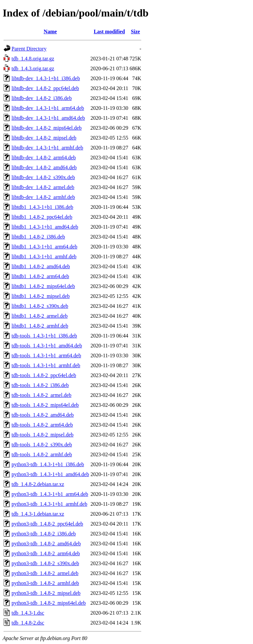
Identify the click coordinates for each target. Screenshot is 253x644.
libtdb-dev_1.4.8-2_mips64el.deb (47, 128)
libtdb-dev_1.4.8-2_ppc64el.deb (45, 88)
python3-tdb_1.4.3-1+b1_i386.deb (48, 464)
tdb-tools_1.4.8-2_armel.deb (42, 395)
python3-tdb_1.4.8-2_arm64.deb (46, 553)
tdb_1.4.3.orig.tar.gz (33, 68)
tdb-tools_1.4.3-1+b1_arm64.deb (46, 355)
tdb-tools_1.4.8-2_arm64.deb (42, 425)
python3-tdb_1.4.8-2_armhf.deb (45, 583)
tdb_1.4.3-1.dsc (28, 613)
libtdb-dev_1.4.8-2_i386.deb (42, 98)
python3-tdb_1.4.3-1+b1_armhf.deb (49, 504)
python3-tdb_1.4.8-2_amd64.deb (46, 544)
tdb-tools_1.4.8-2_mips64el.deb (45, 405)
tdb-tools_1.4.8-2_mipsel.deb (42, 435)
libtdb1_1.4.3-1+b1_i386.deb (42, 207)
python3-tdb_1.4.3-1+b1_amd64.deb (50, 474)
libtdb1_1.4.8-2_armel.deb (40, 316)
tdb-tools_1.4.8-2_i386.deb (40, 385)
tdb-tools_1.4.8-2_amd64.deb (43, 415)
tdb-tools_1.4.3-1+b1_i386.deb (44, 336)
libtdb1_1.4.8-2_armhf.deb (40, 326)
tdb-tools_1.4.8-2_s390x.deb (42, 445)
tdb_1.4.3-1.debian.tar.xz (38, 514)
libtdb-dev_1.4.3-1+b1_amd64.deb (48, 118)
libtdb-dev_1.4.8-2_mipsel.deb (44, 138)
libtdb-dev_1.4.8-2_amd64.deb (44, 167)
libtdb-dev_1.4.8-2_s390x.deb (43, 177)
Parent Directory (29, 49)
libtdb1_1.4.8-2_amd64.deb (41, 266)
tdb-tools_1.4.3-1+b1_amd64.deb (47, 346)
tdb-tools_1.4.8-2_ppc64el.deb (44, 375)
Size (135, 32)
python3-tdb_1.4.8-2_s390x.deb (45, 563)
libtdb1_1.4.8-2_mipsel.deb (41, 296)
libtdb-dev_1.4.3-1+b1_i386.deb (46, 78)
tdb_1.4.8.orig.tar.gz (33, 59)
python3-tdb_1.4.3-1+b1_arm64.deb (50, 494)
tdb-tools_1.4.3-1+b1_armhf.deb (46, 365)
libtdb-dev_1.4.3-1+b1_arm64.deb (48, 108)
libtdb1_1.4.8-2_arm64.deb (40, 276)
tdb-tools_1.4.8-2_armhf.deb (42, 454)
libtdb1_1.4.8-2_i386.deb (38, 237)
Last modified (109, 32)
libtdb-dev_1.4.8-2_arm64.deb (44, 158)
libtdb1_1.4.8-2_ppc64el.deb (42, 217)
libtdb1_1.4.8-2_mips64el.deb (43, 286)
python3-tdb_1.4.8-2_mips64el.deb (49, 603)
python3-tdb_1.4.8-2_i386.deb (44, 534)
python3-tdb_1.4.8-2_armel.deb (45, 573)
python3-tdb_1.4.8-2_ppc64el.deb (47, 524)
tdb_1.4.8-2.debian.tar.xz (38, 484)
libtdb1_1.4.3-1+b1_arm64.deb (44, 247)
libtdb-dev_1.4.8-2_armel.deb (43, 187)
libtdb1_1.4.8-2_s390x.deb (40, 306)
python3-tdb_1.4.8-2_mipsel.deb (46, 593)
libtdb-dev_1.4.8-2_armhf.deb (43, 197)
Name (50, 32)
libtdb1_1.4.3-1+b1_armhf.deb (44, 257)
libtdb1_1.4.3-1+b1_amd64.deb (45, 227)
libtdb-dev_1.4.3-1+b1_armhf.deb (47, 148)
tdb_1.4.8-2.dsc (28, 623)
